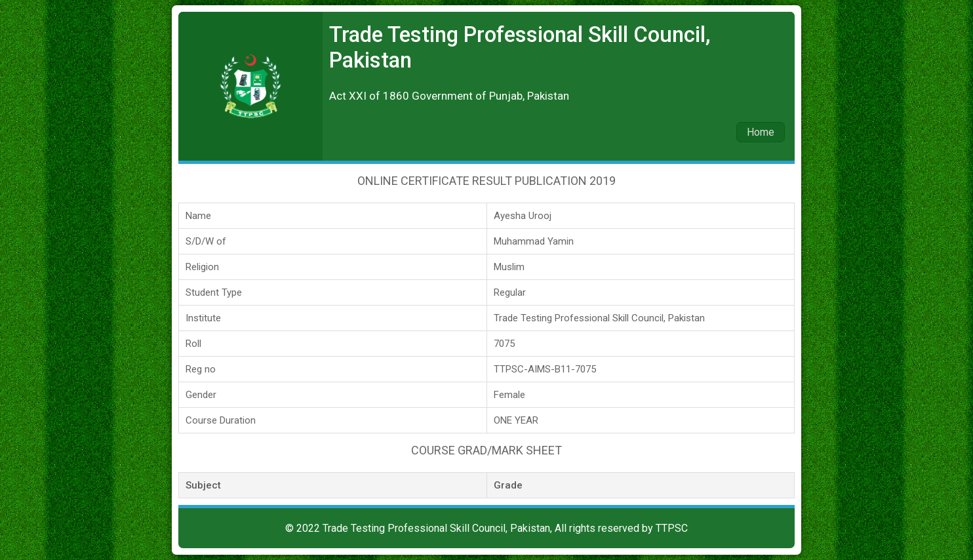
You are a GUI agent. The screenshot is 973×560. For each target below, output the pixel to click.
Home (761, 132)
